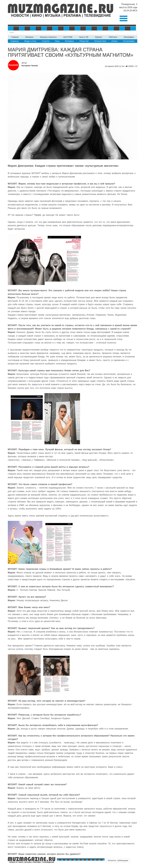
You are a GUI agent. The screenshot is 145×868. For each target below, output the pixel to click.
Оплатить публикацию (118, 860)
